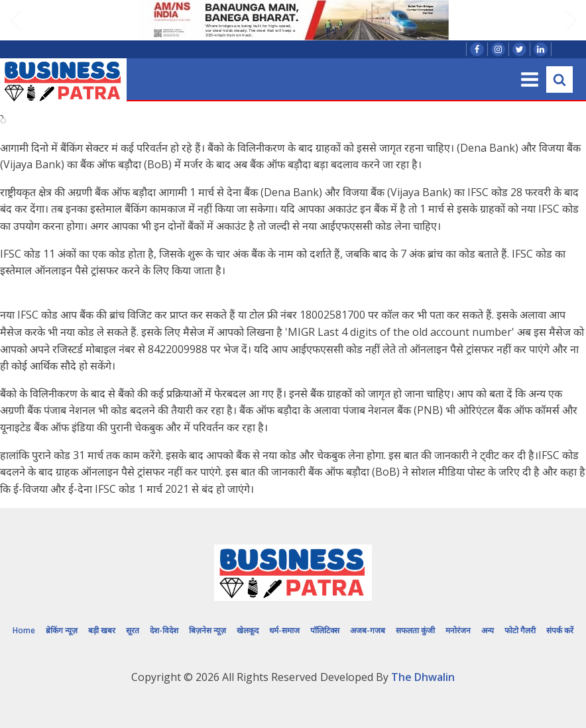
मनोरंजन (458, 630)
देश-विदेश (164, 630)
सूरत (133, 630)
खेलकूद (248, 630)
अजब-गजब (368, 630)
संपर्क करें (560, 630)
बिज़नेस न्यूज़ (207, 630)
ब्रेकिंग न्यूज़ (62, 630)
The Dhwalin (423, 677)
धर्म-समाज (284, 630)
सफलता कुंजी (415, 630)
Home (24, 630)
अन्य (488, 630)
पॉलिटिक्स (325, 630)
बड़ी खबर (102, 630)
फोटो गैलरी (520, 630)
